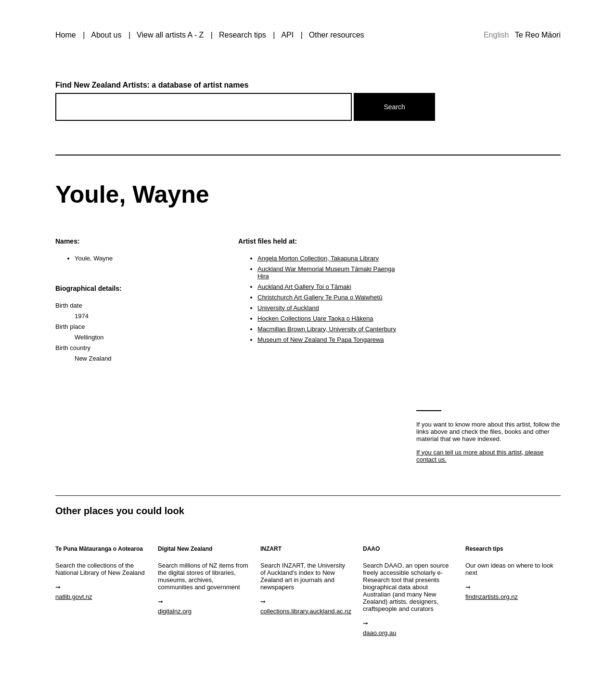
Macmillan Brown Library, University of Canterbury (327, 329)
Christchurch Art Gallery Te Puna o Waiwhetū (320, 297)
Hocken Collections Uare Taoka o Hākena (315, 318)
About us (106, 35)
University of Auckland (288, 308)
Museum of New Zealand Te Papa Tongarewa (321, 340)
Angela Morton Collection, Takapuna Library (318, 258)
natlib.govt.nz (74, 597)
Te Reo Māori (538, 35)
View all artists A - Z (170, 35)
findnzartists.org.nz (492, 597)
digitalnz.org (175, 611)
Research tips (243, 35)
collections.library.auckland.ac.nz (306, 611)
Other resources (337, 35)
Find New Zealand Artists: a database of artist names (152, 85)
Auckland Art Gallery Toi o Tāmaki (304, 287)
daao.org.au (379, 633)
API (287, 35)
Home (66, 35)
